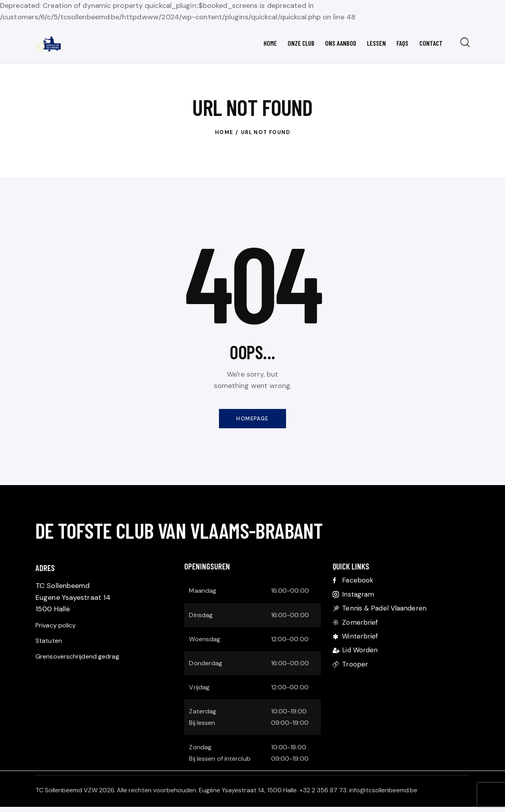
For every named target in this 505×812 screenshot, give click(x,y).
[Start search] (465, 44)
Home (224, 135)
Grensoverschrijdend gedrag (83, 666)
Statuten (50, 648)
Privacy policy (58, 631)
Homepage (252, 422)
